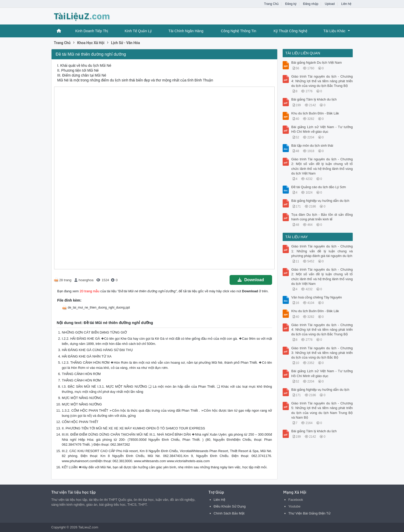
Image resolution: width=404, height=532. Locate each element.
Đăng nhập (311, 4)
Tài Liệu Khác (334, 31)
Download (251, 280)
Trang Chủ (271, 4)
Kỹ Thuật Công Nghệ (291, 31)
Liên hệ (346, 4)
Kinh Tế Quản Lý (138, 31)
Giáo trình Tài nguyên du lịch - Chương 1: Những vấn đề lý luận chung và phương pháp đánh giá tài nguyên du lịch (322, 251)
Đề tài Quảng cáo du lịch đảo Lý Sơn (319, 187)
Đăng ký (291, 4)
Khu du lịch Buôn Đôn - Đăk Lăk (315, 113)
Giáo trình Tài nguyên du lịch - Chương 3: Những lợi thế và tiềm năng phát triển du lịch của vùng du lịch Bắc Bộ (322, 353)
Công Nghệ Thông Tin (238, 31)
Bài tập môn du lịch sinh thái (312, 146)
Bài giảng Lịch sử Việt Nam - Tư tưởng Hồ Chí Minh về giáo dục (322, 129)
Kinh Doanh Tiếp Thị (92, 31)
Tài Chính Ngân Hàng (186, 31)
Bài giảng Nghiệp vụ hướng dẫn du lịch (320, 201)
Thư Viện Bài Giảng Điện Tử (309, 513)
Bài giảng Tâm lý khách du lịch (314, 99)
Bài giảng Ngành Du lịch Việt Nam (317, 63)
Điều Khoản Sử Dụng (230, 506)
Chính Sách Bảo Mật (229, 513)
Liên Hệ (219, 500)
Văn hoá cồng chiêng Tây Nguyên (317, 297)
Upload (330, 4)
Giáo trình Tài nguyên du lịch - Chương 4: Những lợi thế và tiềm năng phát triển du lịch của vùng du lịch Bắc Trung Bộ (322, 81)
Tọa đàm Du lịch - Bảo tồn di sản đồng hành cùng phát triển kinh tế (322, 217)
